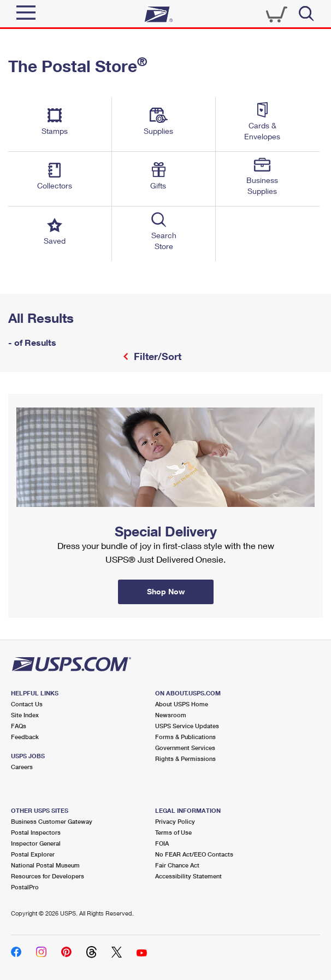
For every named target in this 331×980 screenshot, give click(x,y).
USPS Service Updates (187, 726)
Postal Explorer (33, 854)
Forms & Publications (185, 737)
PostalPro (25, 887)
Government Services (185, 748)
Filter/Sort (156, 356)
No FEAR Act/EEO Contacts (194, 854)
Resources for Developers (48, 876)
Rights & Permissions (185, 758)
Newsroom (171, 715)
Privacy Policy (175, 821)
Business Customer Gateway (52, 821)
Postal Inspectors (36, 832)
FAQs (19, 726)
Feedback (25, 737)
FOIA (162, 843)
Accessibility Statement (188, 876)
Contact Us (27, 704)
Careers (22, 767)
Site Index (25, 715)
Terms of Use (173, 832)
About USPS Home (182, 704)
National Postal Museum (45, 865)
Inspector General (36, 843)
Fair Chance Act (177, 865)
